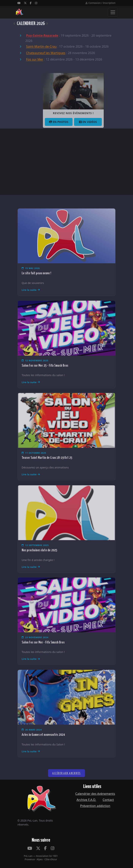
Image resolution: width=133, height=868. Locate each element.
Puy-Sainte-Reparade (35, 36)
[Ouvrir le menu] (113, 12)
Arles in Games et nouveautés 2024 (43, 741)
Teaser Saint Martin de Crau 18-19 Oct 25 (47, 465)
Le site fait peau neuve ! (36, 280)
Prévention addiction (95, 806)
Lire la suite (31, 297)
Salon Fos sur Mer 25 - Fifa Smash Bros (45, 372)
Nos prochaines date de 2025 (39, 557)
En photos (67, 122)
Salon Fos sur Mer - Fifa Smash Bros (43, 649)
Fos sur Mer (28, 60)
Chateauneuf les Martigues (39, 53)
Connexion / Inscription (101, 3)
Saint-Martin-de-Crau (35, 47)
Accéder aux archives (66, 782)
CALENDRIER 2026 (24, 24)
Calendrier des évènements (95, 794)
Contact (108, 800)
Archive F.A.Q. (86, 800)
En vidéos (97, 122)
